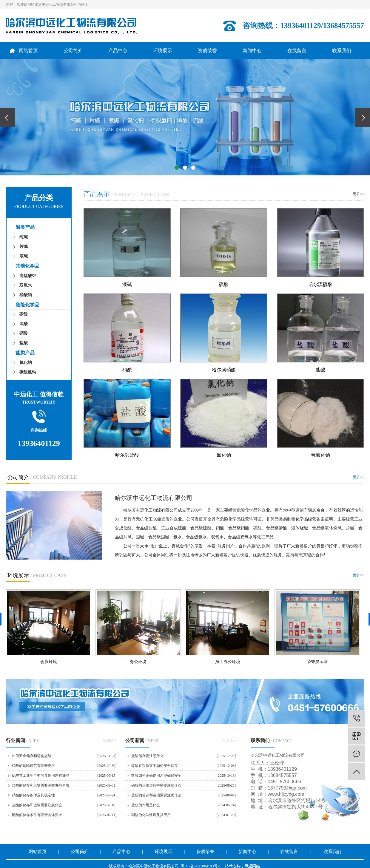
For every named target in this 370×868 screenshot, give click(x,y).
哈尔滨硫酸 (320, 284)
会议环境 (49, 662)
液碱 (24, 256)
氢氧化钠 (320, 455)
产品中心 (118, 51)
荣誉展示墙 (317, 662)
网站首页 (28, 51)
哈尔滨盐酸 (127, 455)
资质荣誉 (207, 51)
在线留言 (297, 51)
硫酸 (24, 324)
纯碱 (24, 237)
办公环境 (138, 662)
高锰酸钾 (28, 276)
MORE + (110, 741)
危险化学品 (27, 305)
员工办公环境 (228, 662)
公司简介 (73, 51)
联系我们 (342, 51)
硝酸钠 (26, 295)
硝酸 (24, 333)
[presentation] (7, 117)
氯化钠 (26, 363)
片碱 (24, 247)
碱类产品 (25, 227)
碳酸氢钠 (28, 372)
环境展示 (163, 51)
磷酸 (24, 314)
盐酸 (24, 343)
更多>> (358, 194)
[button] (177, 168)
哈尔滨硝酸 (224, 370)
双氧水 (26, 285)
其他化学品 (27, 266)
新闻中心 (252, 51)
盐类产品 (25, 353)
